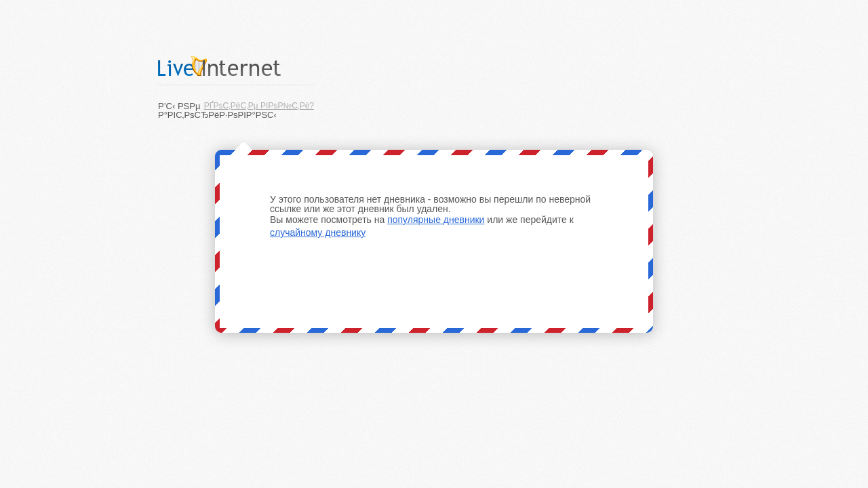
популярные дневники (436, 220)
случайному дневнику (318, 232)
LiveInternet (236, 66)
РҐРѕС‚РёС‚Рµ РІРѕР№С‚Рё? (259, 106)
